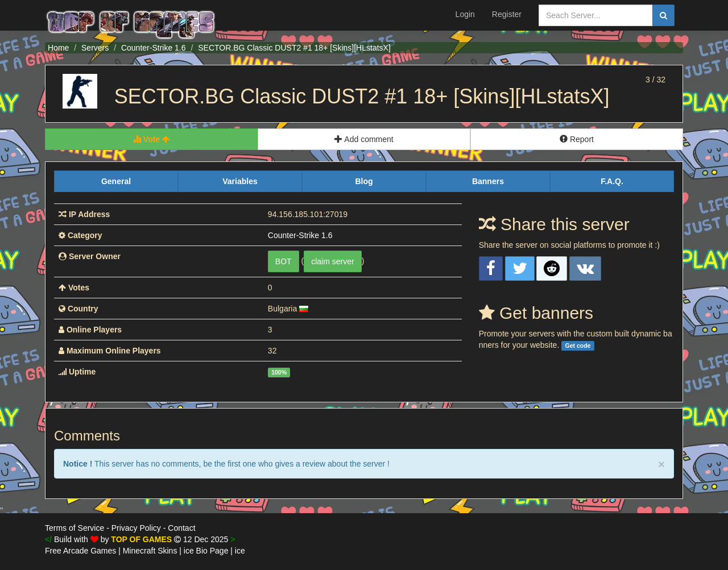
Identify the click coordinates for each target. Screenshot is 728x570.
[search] (663, 15)
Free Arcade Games (80, 551)
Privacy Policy (136, 528)
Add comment (364, 139)
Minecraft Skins (150, 551)
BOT (284, 261)
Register (507, 14)
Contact (181, 528)
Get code (578, 346)
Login (465, 14)
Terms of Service (75, 528)
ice (240, 551)
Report (577, 139)
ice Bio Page (206, 551)
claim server (332, 261)
